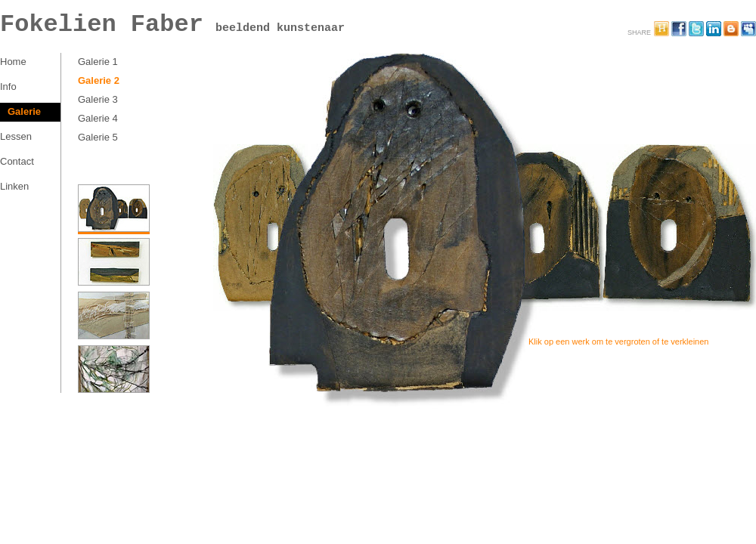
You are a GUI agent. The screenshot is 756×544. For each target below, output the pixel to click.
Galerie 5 (98, 137)
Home (13, 62)
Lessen (16, 136)
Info (8, 87)
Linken (14, 186)
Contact (17, 161)
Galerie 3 (98, 99)
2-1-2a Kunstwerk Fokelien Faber (417, 241)
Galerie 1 (98, 62)
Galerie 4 (98, 118)
